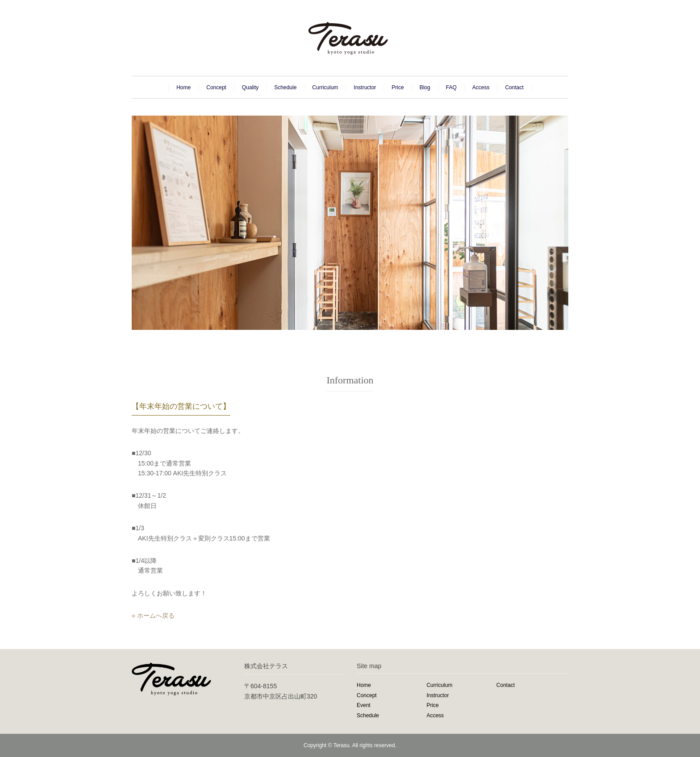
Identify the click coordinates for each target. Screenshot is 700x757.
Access (481, 87)
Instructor (365, 87)
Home (183, 87)
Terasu (342, 745)
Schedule (285, 87)
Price (398, 87)
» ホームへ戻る (153, 616)
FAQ (451, 87)
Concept (216, 87)
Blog (425, 87)
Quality (250, 87)
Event (364, 705)
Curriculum (325, 87)
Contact (514, 87)
